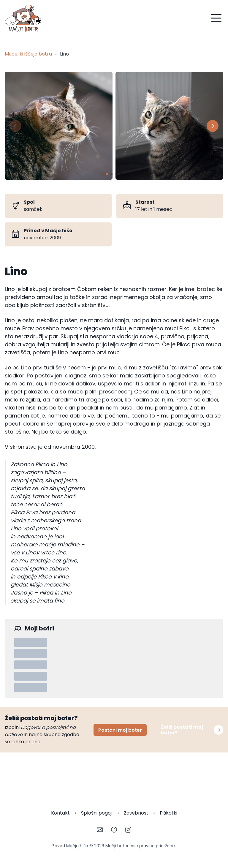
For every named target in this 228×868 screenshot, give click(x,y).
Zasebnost (136, 813)
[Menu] (216, 18)
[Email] (100, 830)
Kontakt (60, 813)
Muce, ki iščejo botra (28, 54)
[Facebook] (114, 830)
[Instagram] (128, 830)
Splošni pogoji (97, 813)
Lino (64, 54)
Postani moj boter (120, 730)
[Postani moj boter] (218, 730)
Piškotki (168, 813)
